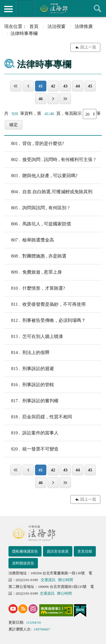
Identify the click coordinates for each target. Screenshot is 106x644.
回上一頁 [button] (88, 47)
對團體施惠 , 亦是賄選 (35, 256)
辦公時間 (66, 580)
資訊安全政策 (58, 551)
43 (65, 86)
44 (78, 86)
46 (41, 99)
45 (90, 86)
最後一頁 (65, 99)
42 (53, 86)
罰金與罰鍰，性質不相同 (38, 417)
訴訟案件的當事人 (31, 433)
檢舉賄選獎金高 (29, 240)
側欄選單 (8, 9)
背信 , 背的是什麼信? (34, 144)
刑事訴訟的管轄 (29, 385)
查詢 (98, 8)
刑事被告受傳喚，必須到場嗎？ (45, 320)
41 (41, 86)
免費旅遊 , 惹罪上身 (33, 272)
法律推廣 (84, 26)
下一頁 (53, 99)
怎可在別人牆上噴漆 (34, 337)
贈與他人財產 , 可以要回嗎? (41, 176)
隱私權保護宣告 (25, 551)
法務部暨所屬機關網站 (25, 8)
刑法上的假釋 (27, 353)
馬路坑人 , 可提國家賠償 (38, 224)
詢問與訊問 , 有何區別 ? (37, 208)
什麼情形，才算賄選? (35, 288)
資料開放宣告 (23, 563)
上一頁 (28, 86)
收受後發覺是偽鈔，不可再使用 (45, 304)
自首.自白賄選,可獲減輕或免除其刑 (48, 192)
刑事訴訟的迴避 (29, 369)
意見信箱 (85, 551)
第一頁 (16, 86)
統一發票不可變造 (31, 449)
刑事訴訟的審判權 (31, 401)
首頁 (34, 26)
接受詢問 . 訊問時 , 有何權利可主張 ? (50, 160)
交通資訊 (48, 580)
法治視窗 (57, 26)
